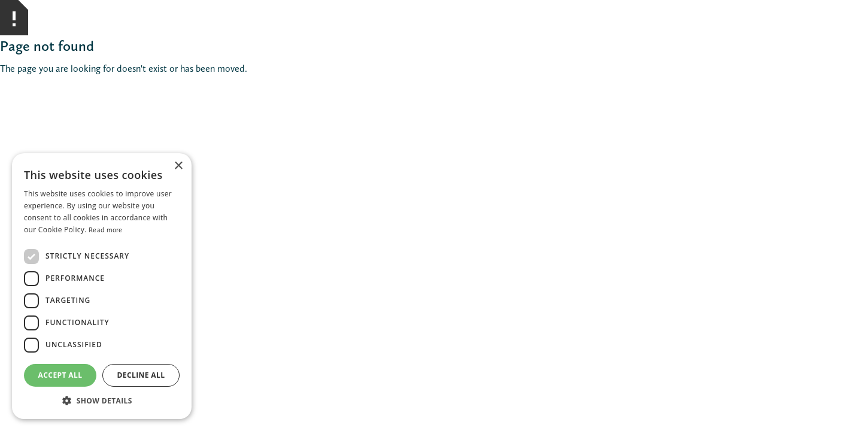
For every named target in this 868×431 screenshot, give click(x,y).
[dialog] (102, 286)
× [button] (178, 166)
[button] (102, 401)
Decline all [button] (141, 375)
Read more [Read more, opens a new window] (106, 230)
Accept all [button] (60, 375)
